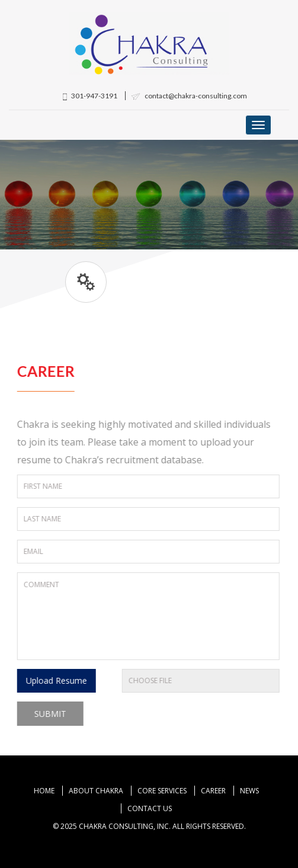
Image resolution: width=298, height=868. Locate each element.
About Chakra (96, 791)
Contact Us (150, 808)
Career (213, 791)
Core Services (162, 791)
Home (44, 791)
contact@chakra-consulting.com (189, 96)
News (249, 791)
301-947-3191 (90, 96)
